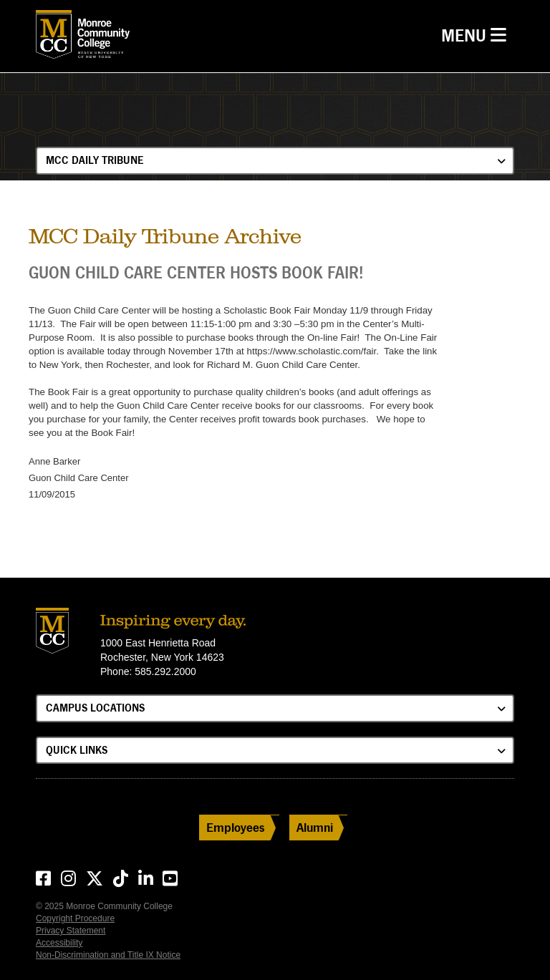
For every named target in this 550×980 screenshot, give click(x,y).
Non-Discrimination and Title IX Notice (108, 955)
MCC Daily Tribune (95, 160)
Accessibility (59, 943)
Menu (477, 34)
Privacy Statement (71, 931)
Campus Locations (95, 708)
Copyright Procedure (75, 918)
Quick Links (77, 750)
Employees (236, 827)
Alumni (315, 827)
